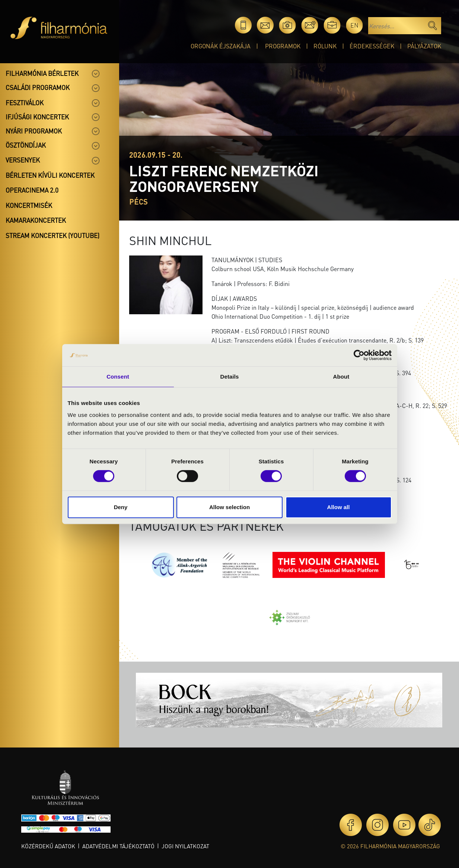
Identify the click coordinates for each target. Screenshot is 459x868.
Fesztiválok (25, 103)
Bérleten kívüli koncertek (50, 175)
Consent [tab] (118, 377)
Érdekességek (372, 46)
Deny (121, 507)
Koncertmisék (29, 205)
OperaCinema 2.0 (32, 190)
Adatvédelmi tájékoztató (118, 846)
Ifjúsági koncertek (37, 117)
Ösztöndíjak (26, 145)
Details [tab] (230, 377)
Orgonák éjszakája (221, 46)
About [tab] (341, 377)
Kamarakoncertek (36, 220)
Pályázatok (424, 46)
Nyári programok (34, 131)
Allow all (339, 507)
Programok (283, 46)
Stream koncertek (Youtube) (52, 235)
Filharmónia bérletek (42, 73)
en (354, 25)
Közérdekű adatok (48, 846)
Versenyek (23, 160)
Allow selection (229, 507)
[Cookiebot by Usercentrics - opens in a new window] (359, 355)
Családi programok (38, 87)
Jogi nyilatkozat (185, 846)
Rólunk (325, 46)
